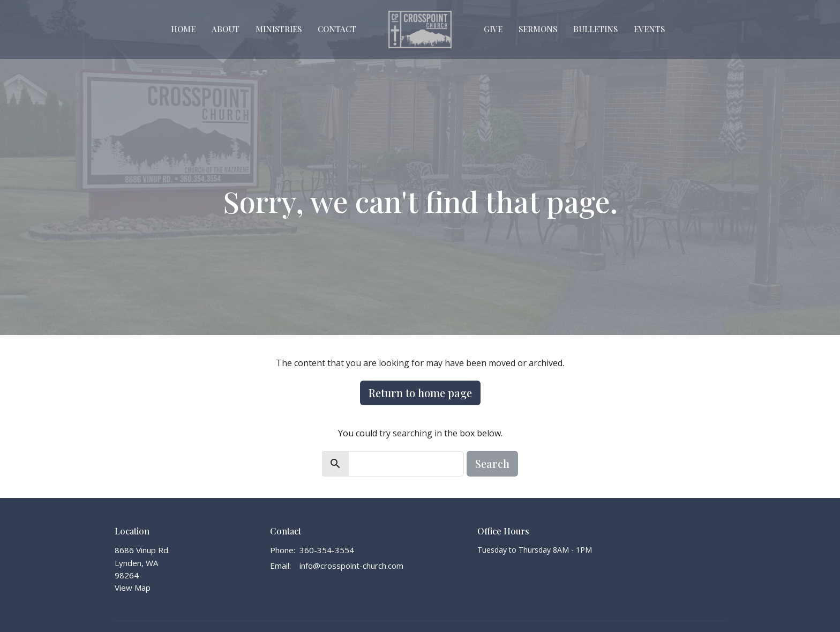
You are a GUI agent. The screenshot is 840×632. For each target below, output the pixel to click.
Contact (337, 29)
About (226, 29)
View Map (133, 588)
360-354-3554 (327, 550)
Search (492, 463)
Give (493, 29)
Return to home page (420, 393)
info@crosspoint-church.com (351, 566)
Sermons (538, 29)
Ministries (279, 29)
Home (183, 29)
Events (649, 29)
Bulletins (595, 29)
